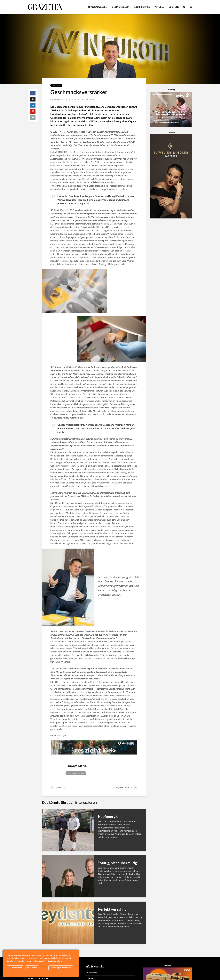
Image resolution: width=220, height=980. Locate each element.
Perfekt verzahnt (112, 909)
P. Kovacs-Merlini (57, 99)
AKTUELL (159, 7)
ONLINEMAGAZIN (121, 7)
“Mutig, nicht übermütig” (118, 863)
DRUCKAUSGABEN (98, 7)
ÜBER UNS (174, 7)
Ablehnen (32, 968)
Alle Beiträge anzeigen (76, 773)
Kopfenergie (108, 817)
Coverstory (56, 85)
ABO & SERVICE (142, 7)
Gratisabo (91, 973)
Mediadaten (92, 967)
